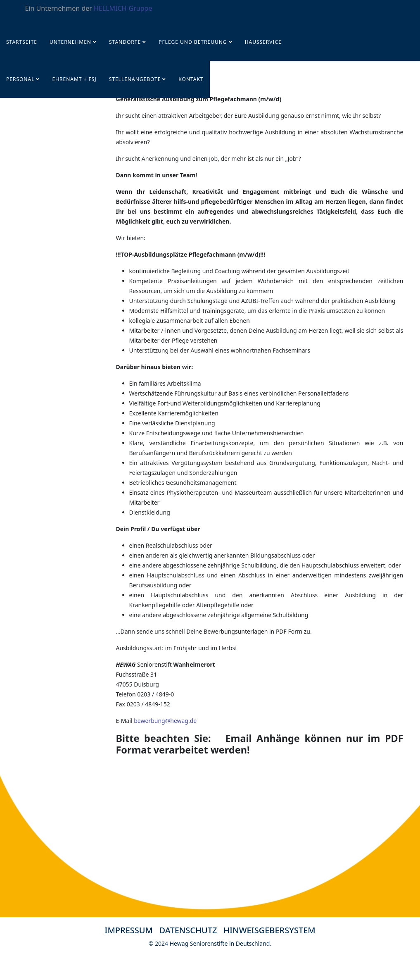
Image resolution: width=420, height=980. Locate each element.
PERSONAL (20, 79)
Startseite (22, 42)
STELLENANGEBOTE (135, 79)
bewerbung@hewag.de (165, 721)
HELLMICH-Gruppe (123, 8)
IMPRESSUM (129, 930)
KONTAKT (191, 79)
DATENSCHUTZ (192, 930)
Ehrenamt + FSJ (74, 79)
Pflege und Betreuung (194, 42)
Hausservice (263, 42)
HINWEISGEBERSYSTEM (269, 930)
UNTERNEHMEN (70, 42)
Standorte (125, 42)
